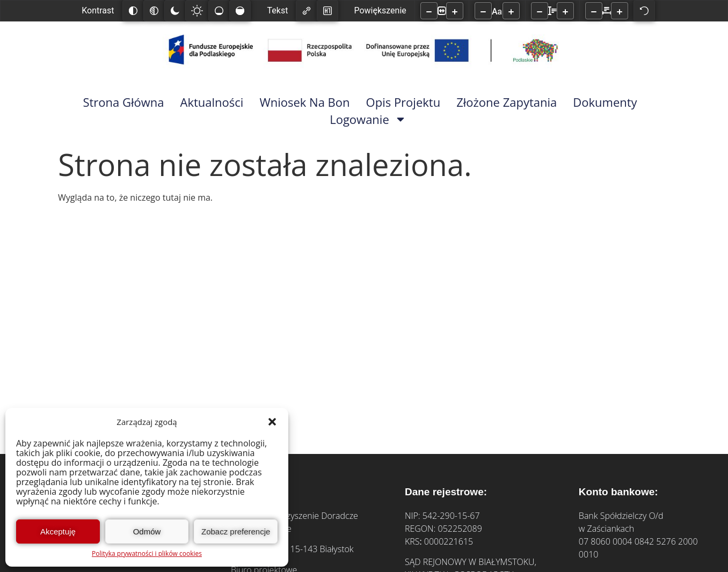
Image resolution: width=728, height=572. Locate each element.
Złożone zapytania (507, 102)
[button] (272, 422)
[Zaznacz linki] (307, 11)
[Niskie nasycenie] (219, 11)
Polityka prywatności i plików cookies (147, 553)
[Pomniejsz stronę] (429, 11)
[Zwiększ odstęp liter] (620, 11)
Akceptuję (58, 531)
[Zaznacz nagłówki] (327, 11)
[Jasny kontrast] (197, 11)
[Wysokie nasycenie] (240, 11)
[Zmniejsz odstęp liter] (594, 11)
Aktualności (212, 102)
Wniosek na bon (304, 102)
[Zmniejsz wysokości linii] (540, 11)
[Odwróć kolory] (133, 11)
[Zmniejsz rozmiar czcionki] (483, 11)
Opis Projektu (403, 102)
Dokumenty (605, 102)
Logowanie (368, 119)
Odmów (147, 531)
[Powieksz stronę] (455, 11)
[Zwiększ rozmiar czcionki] (511, 11)
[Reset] (644, 11)
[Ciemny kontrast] (175, 11)
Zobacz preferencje (236, 531)
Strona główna (123, 102)
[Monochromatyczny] (154, 11)
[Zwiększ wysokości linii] (565, 11)
